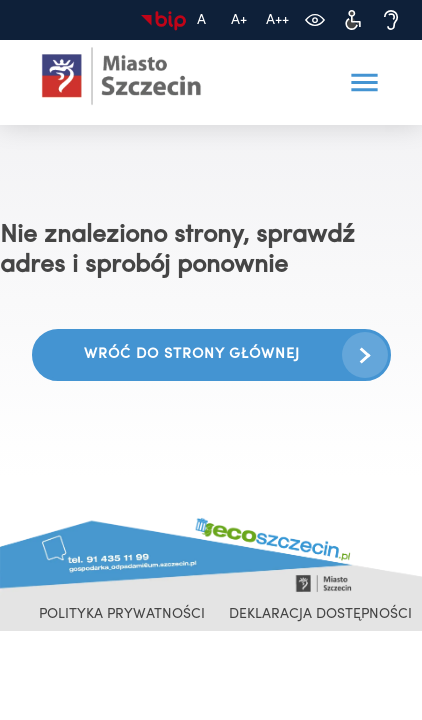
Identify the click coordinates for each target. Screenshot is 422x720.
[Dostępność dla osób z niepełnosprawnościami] (353, 20)
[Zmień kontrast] (315, 20)
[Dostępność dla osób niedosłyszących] (391, 20)
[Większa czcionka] (239, 20)
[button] (365, 83)
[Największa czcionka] (277, 20)
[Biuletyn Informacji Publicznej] (163, 20)
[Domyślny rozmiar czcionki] (201, 20)
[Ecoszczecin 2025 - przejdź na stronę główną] (122, 76)
